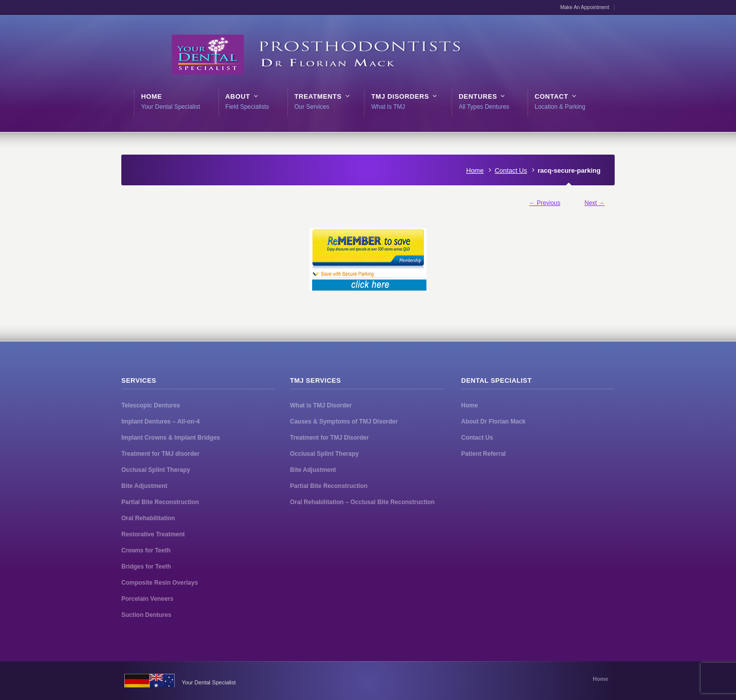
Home (475, 170)
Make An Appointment (585, 7)
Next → (595, 203)
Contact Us (511, 170)
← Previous (545, 203)
